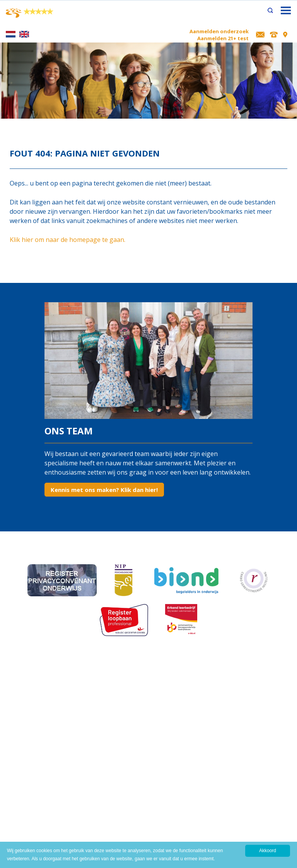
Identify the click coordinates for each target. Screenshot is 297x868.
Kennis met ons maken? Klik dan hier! (104, 490)
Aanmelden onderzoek (219, 31)
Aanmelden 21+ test (223, 38)
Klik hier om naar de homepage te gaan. (67, 240)
